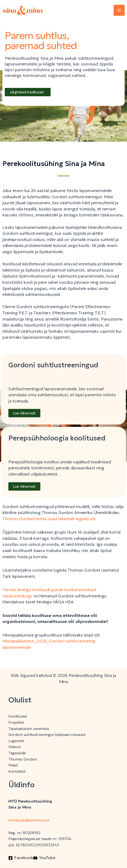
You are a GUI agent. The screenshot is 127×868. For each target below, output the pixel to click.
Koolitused (18, 716)
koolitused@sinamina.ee (29, 820)
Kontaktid (17, 771)
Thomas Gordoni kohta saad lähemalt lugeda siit (49, 519)
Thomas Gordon (23, 759)
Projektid (16, 722)
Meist (13, 765)
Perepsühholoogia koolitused (57, 438)
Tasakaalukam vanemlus (29, 729)
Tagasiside (17, 753)
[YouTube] (44, 858)
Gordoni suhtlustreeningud (53, 365)
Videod (14, 747)
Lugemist (16, 741)
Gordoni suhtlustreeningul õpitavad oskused (47, 735)
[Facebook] (21, 858)
